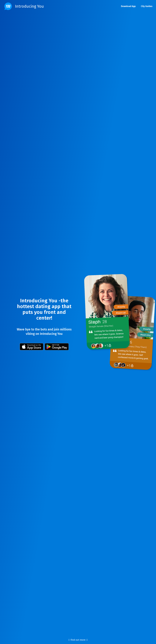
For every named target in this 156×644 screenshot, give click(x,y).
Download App (128, 6)
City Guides (147, 6)
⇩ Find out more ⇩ (78, 640)
